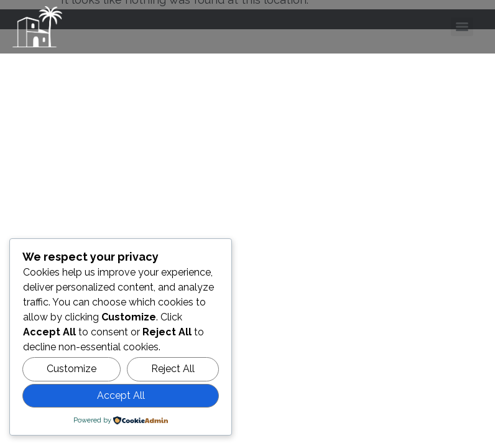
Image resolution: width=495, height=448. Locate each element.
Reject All (173, 369)
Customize (72, 369)
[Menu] (462, 27)
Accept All (121, 395)
